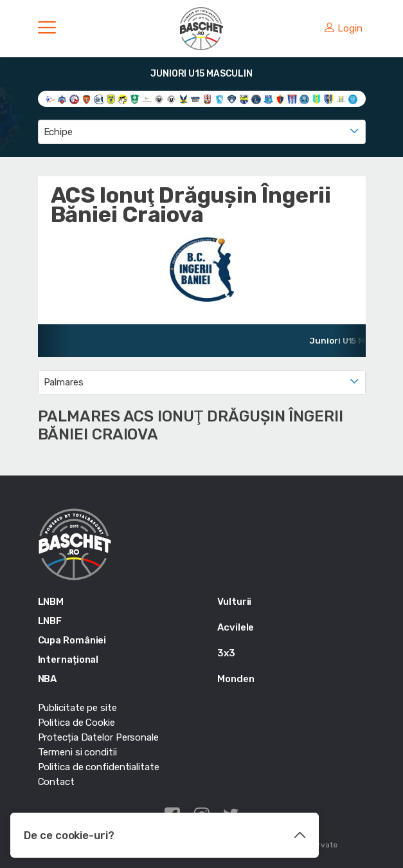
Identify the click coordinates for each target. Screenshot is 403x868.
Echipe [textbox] (58, 132)
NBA (48, 679)
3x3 (226, 653)
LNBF (50, 621)
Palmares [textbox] (64, 382)
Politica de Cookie (76, 723)
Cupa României (72, 640)
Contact (56, 782)
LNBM (51, 602)
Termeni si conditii (77, 752)
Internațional (68, 660)
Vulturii (234, 602)
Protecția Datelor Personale (98, 737)
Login (343, 28)
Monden (236, 679)
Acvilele (236, 627)
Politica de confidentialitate (99, 767)
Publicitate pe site (77, 708)
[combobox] (202, 132)
